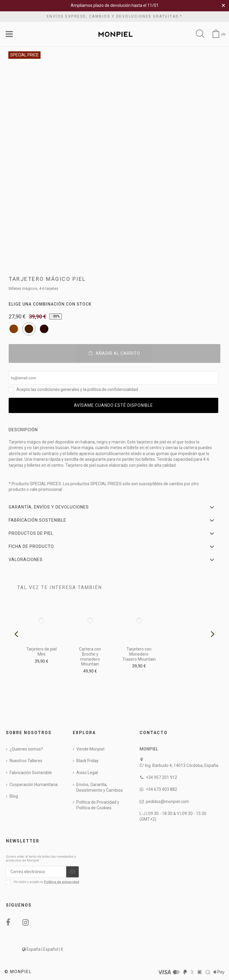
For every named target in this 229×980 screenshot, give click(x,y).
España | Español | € (43, 949)
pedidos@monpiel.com (167, 802)
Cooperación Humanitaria (34, 785)
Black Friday (88, 761)
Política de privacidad (61, 882)
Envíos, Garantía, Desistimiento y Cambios (100, 788)
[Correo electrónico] (36, 872)
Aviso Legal (87, 773)
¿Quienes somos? (26, 749)
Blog (14, 796)
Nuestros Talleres (26, 761)
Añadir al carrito (114, 353)
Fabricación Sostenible (31, 773)
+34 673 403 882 (161, 789)
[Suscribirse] (72, 872)
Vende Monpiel (90, 749)
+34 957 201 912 (161, 777)
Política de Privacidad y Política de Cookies (98, 805)
